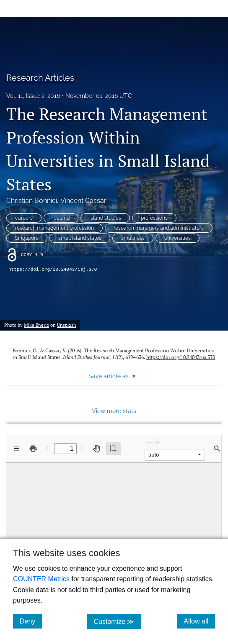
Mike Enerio (36, 325)
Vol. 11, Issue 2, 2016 (33, 96)
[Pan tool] (96, 449)
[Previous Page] (47, 448)
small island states (80, 238)
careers (24, 218)
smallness (133, 238)
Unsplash (66, 325)
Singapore (27, 238)
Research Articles (40, 78)
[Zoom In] (157, 442)
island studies (105, 218)
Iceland (61, 218)
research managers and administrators (159, 228)
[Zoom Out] (149, 442)
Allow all (199, 621)
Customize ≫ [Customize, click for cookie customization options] (117, 621)
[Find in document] (217, 449)
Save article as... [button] (112, 376)
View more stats (114, 411)
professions (154, 218)
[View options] (17, 449)
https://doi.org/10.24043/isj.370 (53, 269)
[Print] (33, 449)
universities (177, 238)
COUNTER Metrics (41, 579)
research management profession (54, 228)
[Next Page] (83, 448)
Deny (31, 621)
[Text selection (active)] (113, 449)
